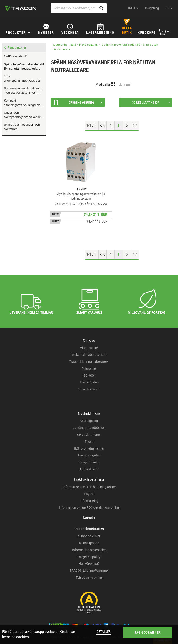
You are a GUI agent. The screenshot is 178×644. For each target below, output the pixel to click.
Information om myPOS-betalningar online (89, 507)
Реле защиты (89, 45)
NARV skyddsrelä (16, 56)
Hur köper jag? (89, 564)
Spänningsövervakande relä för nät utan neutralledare (24, 67)
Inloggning (152, 8)
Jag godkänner (148, 632)
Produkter (16, 32)
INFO (132, 8)
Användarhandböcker (89, 428)
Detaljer (103, 632)
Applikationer (89, 469)
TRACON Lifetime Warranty (89, 571)
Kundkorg (147, 32)
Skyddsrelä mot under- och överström (22, 127)
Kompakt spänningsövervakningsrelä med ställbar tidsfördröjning (22, 103)
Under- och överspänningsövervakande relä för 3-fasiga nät (22, 115)
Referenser (89, 369)
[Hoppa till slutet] (135, 125)
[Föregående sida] (111, 125)
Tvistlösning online (89, 577)
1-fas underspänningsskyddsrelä (22, 79)
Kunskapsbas (89, 543)
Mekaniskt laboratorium (89, 355)
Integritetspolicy (89, 557)
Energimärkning (89, 462)
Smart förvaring (89, 389)
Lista (122, 84)
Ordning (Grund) (78, 102)
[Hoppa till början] (103, 125)
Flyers (89, 442)
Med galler (103, 84)
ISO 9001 (89, 376)
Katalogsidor (89, 421)
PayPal (89, 494)
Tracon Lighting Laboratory (89, 362)
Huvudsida (59, 45)
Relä (73, 45)
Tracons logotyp (89, 455)
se (167, 8)
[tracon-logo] (21, 8)
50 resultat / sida (151, 102)
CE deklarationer (89, 435)
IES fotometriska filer (89, 448)
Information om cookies (89, 550)
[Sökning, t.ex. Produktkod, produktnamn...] (79, 8)
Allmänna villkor (89, 536)
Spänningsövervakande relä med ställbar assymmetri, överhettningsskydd (23, 91)
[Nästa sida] (127, 125)
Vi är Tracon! (89, 348)
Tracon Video (89, 382)
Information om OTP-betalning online (89, 487)
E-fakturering (89, 501)
